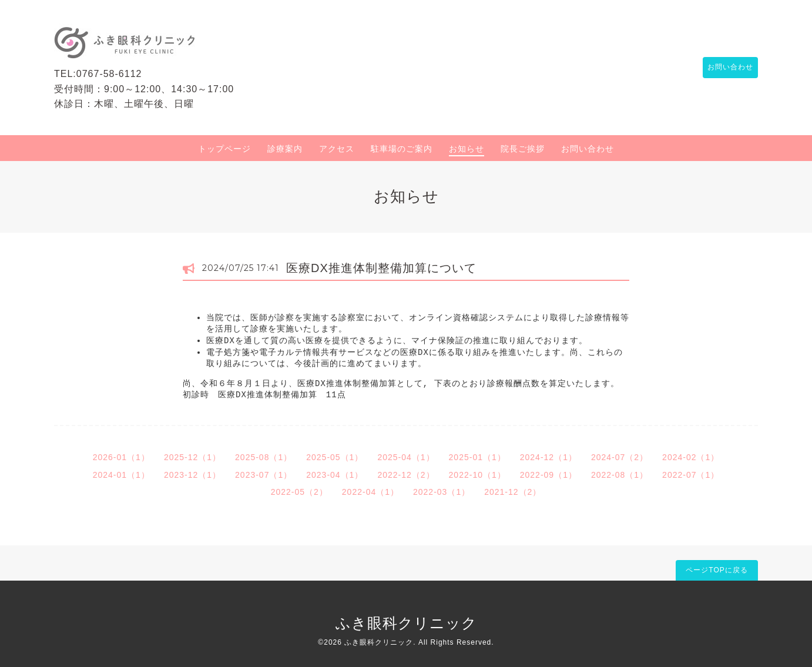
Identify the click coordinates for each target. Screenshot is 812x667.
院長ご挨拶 (523, 149)
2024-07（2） (620, 457)
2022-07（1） (691, 475)
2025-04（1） (406, 457)
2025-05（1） (335, 457)
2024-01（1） (121, 475)
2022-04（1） (370, 492)
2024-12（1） (548, 457)
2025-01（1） (477, 457)
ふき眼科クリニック (406, 623)
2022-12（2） (406, 475)
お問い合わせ (724, 68)
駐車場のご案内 (402, 149)
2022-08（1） (620, 475)
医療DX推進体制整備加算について (381, 268)
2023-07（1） (264, 475)
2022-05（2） (299, 492)
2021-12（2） (513, 492)
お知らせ (467, 149)
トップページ (224, 149)
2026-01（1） (121, 457)
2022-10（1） (477, 475)
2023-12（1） (192, 475)
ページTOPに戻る (717, 570)
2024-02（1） (691, 457)
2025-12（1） (192, 457)
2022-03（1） (442, 492)
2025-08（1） (264, 457)
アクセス (337, 149)
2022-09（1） (548, 475)
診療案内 (285, 149)
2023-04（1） (335, 475)
